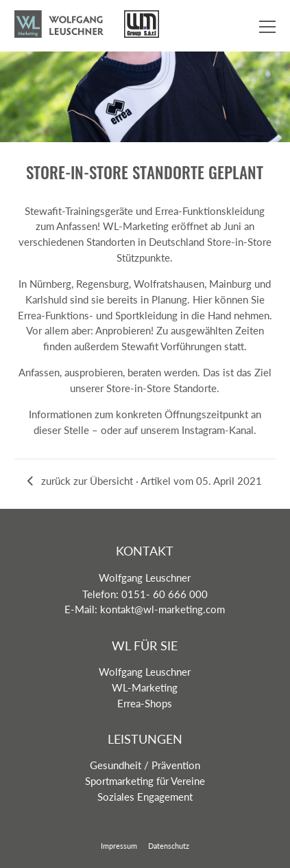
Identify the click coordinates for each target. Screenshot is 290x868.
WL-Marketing (145, 687)
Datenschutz (169, 846)
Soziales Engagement (145, 797)
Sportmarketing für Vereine (145, 781)
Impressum (119, 846)
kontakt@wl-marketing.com (162, 609)
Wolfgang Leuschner (145, 672)
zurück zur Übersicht (80, 481)
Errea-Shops (145, 703)
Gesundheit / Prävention (145, 765)
